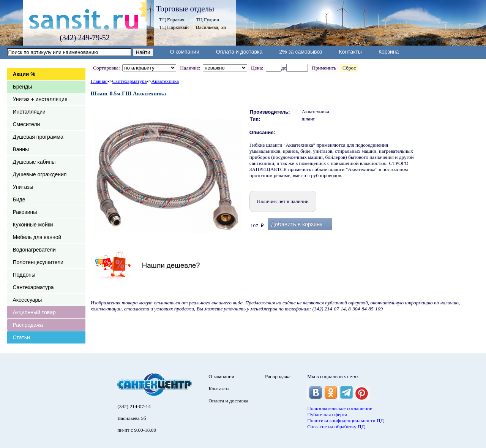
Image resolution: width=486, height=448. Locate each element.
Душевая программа (38, 137)
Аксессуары (28, 300)
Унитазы (23, 187)
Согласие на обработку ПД (336, 427)
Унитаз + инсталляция (40, 99)
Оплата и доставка (239, 52)
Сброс (349, 68)
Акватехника (165, 81)
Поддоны (24, 275)
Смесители (27, 124)
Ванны (21, 149)
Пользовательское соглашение (340, 408)
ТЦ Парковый (174, 27)
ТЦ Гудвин (207, 20)
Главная (99, 81)
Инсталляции (29, 112)
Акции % (24, 74)
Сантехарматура (33, 287)
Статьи (21, 337)
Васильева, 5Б (211, 27)
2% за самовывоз (301, 52)
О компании (185, 52)
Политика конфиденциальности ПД (346, 420)
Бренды (23, 87)
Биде (19, 199)
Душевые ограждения (40, 174)
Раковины (25, 212)
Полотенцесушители (38, 262)
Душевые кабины (34, 162)
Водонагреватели (34, 250)
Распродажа (28, 325)
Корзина (389, 52)
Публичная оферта (327, 414)
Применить (324, 68)
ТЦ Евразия (172, 20)
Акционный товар (34, 312)
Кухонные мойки (33, 225)
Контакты (350, 52)
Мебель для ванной (37, 237)
